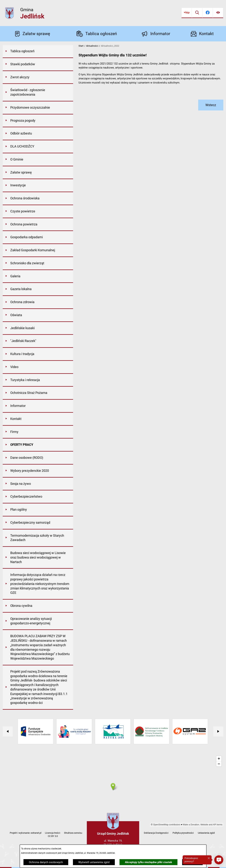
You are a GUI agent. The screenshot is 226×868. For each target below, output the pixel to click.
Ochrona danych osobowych (46, 862)
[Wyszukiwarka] (197, 13)
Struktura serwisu (73, 833)
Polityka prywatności (183, 833)
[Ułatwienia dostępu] (218, 13)
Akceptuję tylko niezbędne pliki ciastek (148, 862)
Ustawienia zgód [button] (206, 833)
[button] (219, 860)
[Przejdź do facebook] (208, 13)
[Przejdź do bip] (187, 13)
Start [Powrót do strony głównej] (81, 46)
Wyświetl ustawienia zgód (94, 862)
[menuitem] (38, 52)
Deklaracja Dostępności (156, 833)
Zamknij (192, 862)
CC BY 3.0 (53, 836)
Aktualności (92, 46)
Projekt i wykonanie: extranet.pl (26, 833)
